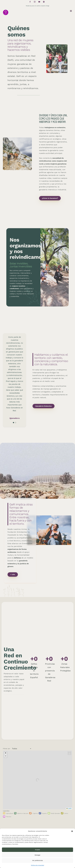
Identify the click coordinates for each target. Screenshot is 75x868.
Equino (44, 813)
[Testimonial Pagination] (13, 423)
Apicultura (10, 813)
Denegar (37, 855)
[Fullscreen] (69, 753)
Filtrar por (7, 749)
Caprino (35, 813)
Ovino (66, 813)
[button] (72, 831)
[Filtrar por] (21, 749)
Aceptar (37, 850)
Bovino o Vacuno (23, 813)
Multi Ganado (56, 813)
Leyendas (6, 811)
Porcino (9, 817)
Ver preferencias (37, 860)
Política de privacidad (37, 865)
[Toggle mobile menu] (71, 11)
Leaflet (69, 808)
